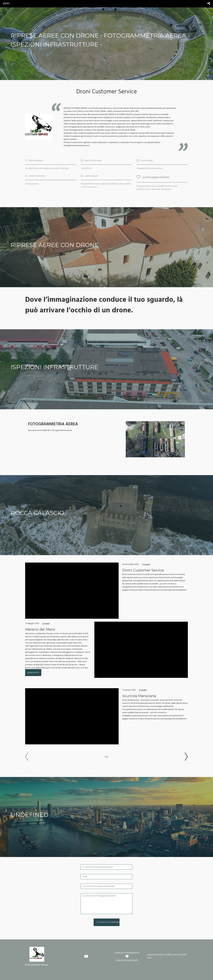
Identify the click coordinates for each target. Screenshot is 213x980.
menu (6, 4)
